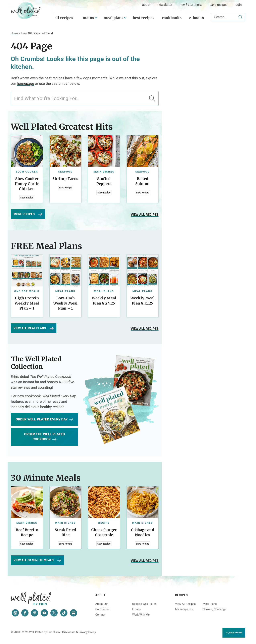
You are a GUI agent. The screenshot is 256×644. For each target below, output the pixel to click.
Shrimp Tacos (65, 179)
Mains (88, 18)
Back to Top (234, 633)
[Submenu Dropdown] (96, 18)
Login (238, 5)
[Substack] (73, 613)
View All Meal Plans (34, 328)
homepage (25, 83)
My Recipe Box (184, 609)
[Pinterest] (35, 613)
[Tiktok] (64, 613)
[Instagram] (15, 613)
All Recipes (64, 18)
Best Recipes (144, 18)
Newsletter (165, 5)
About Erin (102, 604)
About (100, 595)
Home (15, 33)
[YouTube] (44, 613)
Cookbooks (172, 18)
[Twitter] (54, 613)
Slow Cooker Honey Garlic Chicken (27, 184)
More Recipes (28, 214)
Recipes (181, 595)
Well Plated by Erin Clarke (26, 11)
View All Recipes (185, 604)
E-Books (196, 18)
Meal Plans (113, 18)
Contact (100, 615)
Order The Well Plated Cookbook (44, 437)
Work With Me (141, 615)
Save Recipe (27, 198)
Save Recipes (219, 5)
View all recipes (145, 215)
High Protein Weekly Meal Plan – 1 (27, 303)
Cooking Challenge (214, 609)
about (146, 5)
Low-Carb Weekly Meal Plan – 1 (65, 303)
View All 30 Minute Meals (37, 560)
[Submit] (241, 17)
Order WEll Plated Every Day (44, 419)
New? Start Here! (191, 5)
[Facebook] (25, 613)
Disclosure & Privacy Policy (79, 632)
